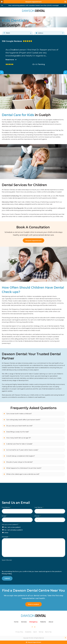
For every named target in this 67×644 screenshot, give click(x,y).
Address (40, 33)
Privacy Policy (7, 574)
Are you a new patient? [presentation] (11, 525)
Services (24, 622)
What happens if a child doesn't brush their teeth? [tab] (24, 468)
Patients (43, 622)
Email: (4, 516)
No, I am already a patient (12, 530)
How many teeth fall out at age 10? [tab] (19, 438)
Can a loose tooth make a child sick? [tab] (19, 414)
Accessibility (28, 632)
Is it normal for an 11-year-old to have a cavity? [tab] (22, 450)
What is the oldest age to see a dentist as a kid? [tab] (23, 474)
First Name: (6, 507)
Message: (6, 537)
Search (35, 632)
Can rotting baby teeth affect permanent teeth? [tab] (23, 420)
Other (5, 533)
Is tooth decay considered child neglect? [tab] (21, 456)
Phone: (37, 516)
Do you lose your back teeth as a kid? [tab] (19, 426)
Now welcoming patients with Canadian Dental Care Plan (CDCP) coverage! (34, 5)
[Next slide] (65, 5)
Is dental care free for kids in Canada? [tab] (19, 444)
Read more (10, 60)
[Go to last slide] (2, 5)
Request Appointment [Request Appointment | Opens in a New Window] (33, 240)
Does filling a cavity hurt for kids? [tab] (18, 432)
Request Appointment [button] (33, 2)
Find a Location (34, 604)
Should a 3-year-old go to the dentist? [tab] (20, 462)
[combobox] (37, 520)
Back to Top (48, 632)
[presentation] (13, 567)
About (51, 622)
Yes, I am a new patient (11, 527)
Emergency (33, 622)
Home (16, 622)
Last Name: (39, 507)
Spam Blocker (7, 560)
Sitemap (41, 632)
